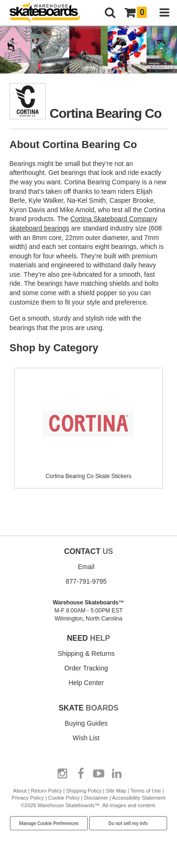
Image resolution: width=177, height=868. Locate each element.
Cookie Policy (64, 798)
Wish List (86, 738)
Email (86, 567)
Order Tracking (86, 668)
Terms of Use (146, 791)
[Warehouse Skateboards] (50, 13)
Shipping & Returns (86, 653)
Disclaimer (96, 798)
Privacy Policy (28, 798)
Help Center (86, 683)
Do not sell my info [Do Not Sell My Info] (128, 823)
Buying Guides (86, 723)
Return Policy (46, 791)
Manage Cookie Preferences (49, 823)
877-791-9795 (86, 581)
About (20, 791)
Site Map (116, 791)
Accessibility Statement (139, 798)
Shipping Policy (84, 791)
